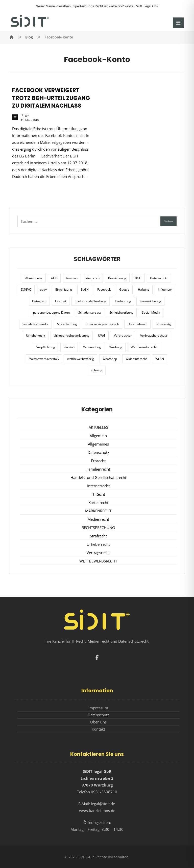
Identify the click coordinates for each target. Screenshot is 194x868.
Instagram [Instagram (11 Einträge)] (39, 301)
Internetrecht (98, 486)
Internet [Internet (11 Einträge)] (61, 301)
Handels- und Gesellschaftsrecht (98, 477)
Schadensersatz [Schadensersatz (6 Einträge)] (90, 312)
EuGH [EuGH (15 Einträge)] (85, 289)
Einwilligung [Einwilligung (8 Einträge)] (64, 289)
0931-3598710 (104, 792)
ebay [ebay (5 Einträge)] (43, 289)
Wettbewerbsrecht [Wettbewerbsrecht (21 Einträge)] (144, 347)
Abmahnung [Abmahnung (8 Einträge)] (34, 278)
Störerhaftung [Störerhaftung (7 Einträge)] (67, 324)
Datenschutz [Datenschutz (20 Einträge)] (159, 278)
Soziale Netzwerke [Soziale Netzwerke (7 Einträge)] (35, 324)
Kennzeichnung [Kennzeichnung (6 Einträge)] (150, 301)
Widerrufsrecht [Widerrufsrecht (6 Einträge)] (136, 359)
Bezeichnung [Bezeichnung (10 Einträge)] (117, 278)
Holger (25, 115)
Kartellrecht (98, 502)
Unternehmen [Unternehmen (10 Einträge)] (137, 324)
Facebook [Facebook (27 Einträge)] (104, 289)
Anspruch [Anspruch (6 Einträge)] (93, 278)
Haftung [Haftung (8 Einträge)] (144, 289)
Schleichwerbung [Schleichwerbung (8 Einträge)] (121, 312)
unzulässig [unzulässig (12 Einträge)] (163, 324)
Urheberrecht (98, 544)
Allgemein (98, 436)
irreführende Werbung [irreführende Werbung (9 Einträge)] (91, 301)
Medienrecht (98, 519)
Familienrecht (98, 469)
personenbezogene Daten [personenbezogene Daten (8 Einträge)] (51, 312)
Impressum (98, 708)
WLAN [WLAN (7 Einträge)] (160, 359)
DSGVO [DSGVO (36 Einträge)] (26, 289)
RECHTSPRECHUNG (98, 528)
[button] (178, 23)
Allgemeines (98, 444)
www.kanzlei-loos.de (97, 811)
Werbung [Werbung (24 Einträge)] (116, 347)
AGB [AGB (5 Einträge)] (54, 278)
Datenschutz (98, 452)
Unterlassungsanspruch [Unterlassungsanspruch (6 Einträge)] (102, 324)
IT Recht (98, 494)
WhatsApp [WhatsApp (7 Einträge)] (110, 359)
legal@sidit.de (103, 804)
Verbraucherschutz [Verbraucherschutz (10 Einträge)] (154, 336)
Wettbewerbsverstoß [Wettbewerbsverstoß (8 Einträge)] (44, 359)
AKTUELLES (98, 427)
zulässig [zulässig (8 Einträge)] (97, 370)
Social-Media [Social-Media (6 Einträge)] (151, 312)
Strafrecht (98, 536)
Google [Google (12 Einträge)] (124, 289)
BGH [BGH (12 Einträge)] (138, 278)
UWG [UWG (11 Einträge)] (102, 336)
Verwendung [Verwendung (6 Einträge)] (92, 347)
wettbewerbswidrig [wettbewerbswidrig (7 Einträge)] (81, 359)
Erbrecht (98, 461)
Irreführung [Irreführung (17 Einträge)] (123, 301)
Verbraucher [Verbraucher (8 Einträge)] (123, 336)
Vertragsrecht (98, 553)
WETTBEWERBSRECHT (98, 561)
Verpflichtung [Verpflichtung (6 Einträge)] (46, 347)
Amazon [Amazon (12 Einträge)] (72, 278)
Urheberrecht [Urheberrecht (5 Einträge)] (36, 336)
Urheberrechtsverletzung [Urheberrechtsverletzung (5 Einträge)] (72, 336)
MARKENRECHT (98, 511)
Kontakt (98, 729)
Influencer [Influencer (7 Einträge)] (165, 289)
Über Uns (98, 722)
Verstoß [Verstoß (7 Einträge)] (69, 347)
